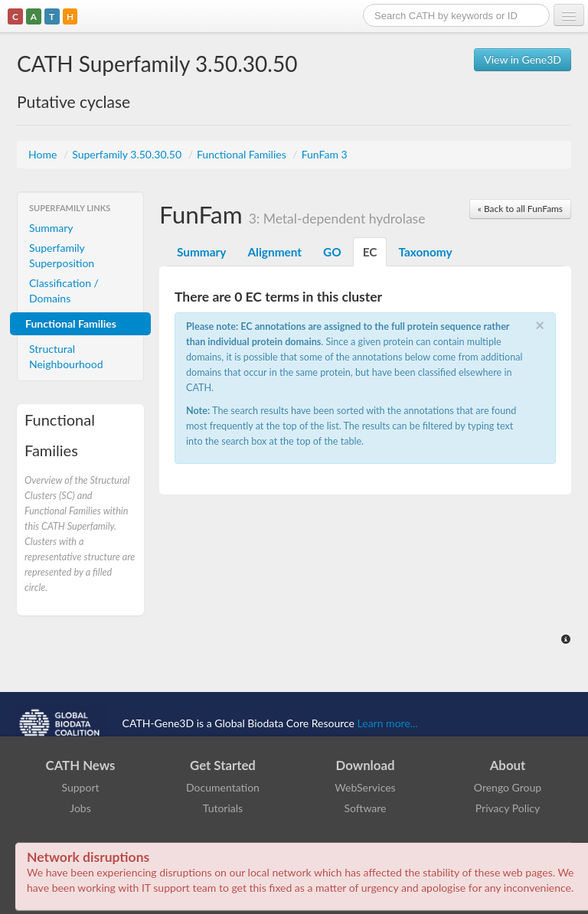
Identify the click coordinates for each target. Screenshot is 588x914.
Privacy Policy (508, 808)
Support (80, 787)
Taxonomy (425, 252)
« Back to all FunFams (520, 209)
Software (366, 808)
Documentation (223, 787)
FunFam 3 (325, 154)
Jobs (80, 808)
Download (366, 765)
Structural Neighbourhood (66, 356)
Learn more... (388, 723)
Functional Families (243, 154)
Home (44, 154)
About (508, 765)
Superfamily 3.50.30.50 (128, 154)
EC (370, 252)
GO (332, 252)
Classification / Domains (64, 291)
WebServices (365, 787)
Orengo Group (508, 787)
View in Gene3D (523, 59)
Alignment (274, 252)
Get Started (223, 765)
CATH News (81, 765)
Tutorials (223, 808)
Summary (51, 228)
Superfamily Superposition (62, 255)
